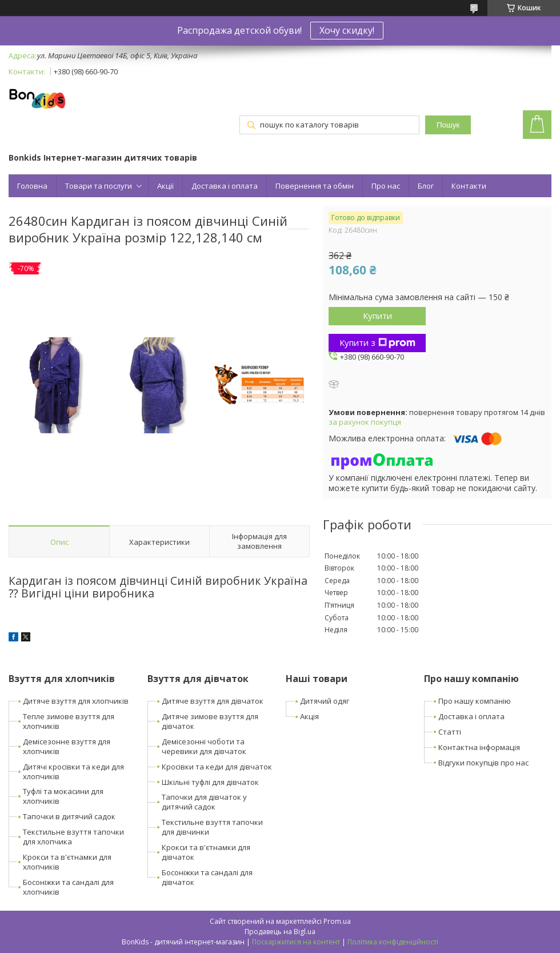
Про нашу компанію (475, 701)
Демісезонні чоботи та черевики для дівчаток (204, 746)
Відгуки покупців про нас (483, 763)
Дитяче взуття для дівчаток (213, 701)
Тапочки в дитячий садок (69, 816)
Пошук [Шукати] (448, 125)
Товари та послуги (99, 186)
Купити (377, 316)
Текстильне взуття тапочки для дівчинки (212, 827)
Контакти (469, 186)
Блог (426, 186)
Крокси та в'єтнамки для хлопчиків (67, 862)
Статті (450, 732)
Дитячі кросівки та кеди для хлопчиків (73, 771)
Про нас (386, 186)
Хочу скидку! (347, 30)
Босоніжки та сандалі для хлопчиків (68, 887)
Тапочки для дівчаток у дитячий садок (204, 802)
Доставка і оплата (225, 186)
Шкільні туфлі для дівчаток (210, 782)
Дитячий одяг (325, 701)
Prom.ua (337, 921)
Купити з (377, 342)
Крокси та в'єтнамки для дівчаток (206, 852)
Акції (165, 186)
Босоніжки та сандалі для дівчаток (207, 877)
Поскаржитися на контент (296, 942)
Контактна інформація (479, 747)
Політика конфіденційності (393, 942)
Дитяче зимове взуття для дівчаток (210, 721)
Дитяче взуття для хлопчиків (76, 701)
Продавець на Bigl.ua (280, 932)
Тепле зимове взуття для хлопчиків (69, 721)
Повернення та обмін (315, 186)
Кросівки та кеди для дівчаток (217, 767)
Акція (309, 716)
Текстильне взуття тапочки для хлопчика (73, 837)
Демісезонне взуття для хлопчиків (67, 746)
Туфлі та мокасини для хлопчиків (63, 796)
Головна (32, 186)
